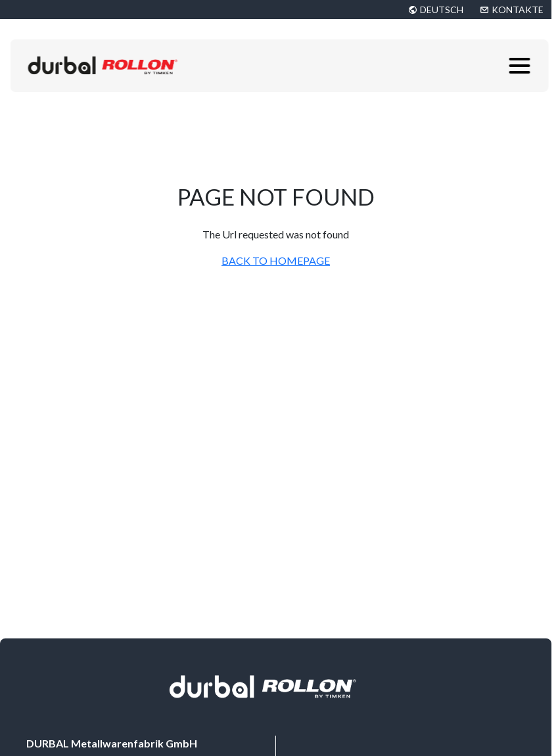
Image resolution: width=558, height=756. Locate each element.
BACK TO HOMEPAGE (276, 260)
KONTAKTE (518, 10)
